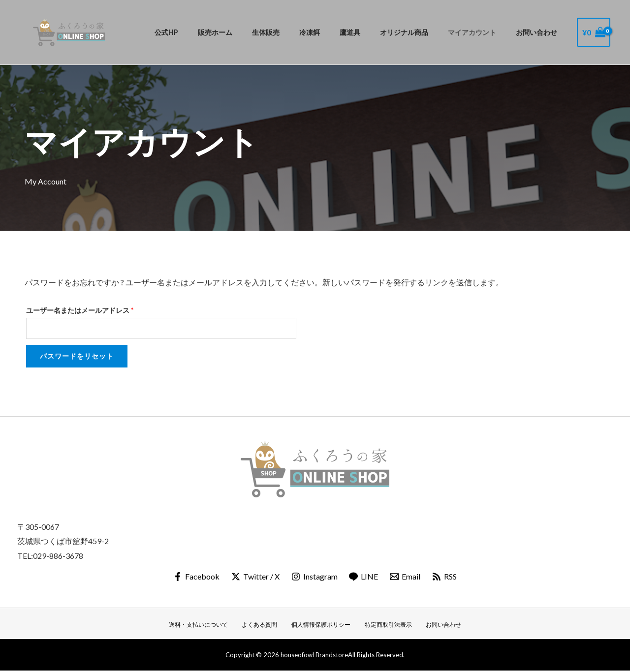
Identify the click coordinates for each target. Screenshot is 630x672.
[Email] (406, 578)
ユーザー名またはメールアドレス (83, 309)
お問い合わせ (539, 32)
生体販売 (296, 32)
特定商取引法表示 (385, 625)
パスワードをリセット (77, 357)
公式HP (208, 32)
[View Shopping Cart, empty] (594, 32)
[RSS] (446, 578)
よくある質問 (264, 625)
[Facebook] (195, 578)
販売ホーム (251, 32)
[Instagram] (314, 578)
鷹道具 (369, 32)
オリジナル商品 (418, 32)
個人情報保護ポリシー (321, 625)
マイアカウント (480, 32)
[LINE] (364, 578)
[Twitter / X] (255, 578)
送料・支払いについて (206, 625)
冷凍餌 (335, 32)
